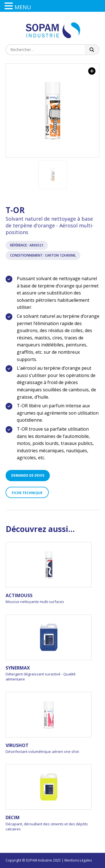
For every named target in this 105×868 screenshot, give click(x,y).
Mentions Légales (78, 860)
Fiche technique (27, 493)
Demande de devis (28, 475)
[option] (53, 110)
